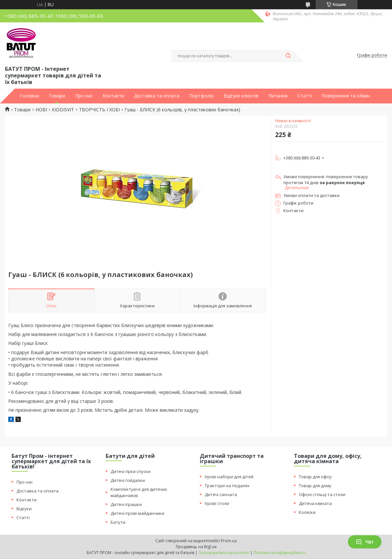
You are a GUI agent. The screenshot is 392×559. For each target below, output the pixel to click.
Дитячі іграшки (126, 504)
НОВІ (41, 110)
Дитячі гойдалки (128, 480)
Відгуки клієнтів (241, 96)
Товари (57, 96)
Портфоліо (202, 96)
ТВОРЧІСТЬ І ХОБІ (99, 110)
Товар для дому (315, 486)
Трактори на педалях (227, 486)
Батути (118, 522)
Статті (304, 96)
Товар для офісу (315, 477)
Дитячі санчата (221, 494)
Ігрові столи (217, 503)
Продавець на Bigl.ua (196, 547)
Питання (278, 96)
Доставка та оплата (157, 96)
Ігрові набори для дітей (229, 477)
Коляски (307, 512)
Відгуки (24, 509)
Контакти (113, 96)
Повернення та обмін (346, 96)
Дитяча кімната (315, 503)
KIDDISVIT (63, 110)
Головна (29, 96)
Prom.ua (229, 541)
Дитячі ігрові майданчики (137, 513)
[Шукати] (288, 56)
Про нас (84, 96)
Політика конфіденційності (280, 553)
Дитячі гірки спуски (131, 471)
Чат (365, 542)
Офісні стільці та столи (322, 494)
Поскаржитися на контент (224, 553)
